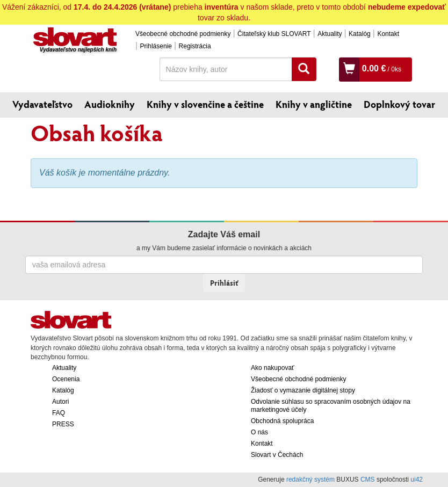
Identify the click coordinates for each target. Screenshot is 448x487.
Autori (60, 402)
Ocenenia (66, 379)
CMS (368, 479)
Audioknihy (110, 104)
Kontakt (388, 34)
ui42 (417, 479)
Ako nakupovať (273, 368)
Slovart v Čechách (277, 455)
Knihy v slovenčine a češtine (205, 104)
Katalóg (360, 34)
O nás (259, 432)
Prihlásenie (156, 46)
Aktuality (330, 34)
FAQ (59, 413)
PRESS (63, 424)
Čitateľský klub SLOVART (274, 34)
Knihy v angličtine (314, 104)
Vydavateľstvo (42, 104)
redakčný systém (310, 479)
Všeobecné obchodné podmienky (183, 34)
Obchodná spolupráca (282, 421)
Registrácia (195, 46)
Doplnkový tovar (399, 104)
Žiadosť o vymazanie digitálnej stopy (303, 390)
